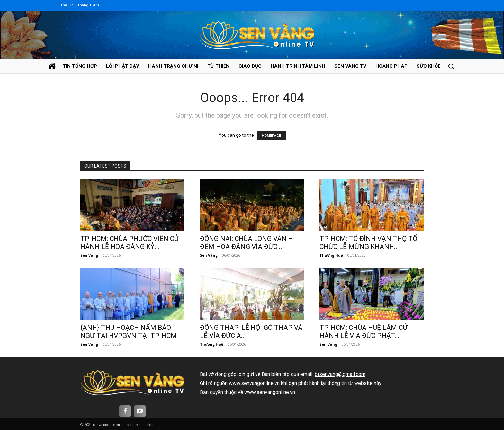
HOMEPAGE (271, 136)
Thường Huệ (331, 255)
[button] (451, 66)
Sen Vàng (89, 255)
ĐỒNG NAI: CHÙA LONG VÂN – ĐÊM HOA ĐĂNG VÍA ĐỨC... (246, 243)
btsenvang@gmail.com (340, 374)
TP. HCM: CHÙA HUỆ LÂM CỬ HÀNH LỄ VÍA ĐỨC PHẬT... (364, 332)
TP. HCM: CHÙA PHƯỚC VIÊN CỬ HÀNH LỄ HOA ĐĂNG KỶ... (130, 243)
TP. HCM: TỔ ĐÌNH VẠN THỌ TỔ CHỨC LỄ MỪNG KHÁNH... (368, 243)
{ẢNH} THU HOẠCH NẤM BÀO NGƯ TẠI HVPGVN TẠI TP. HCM (129, 332)
